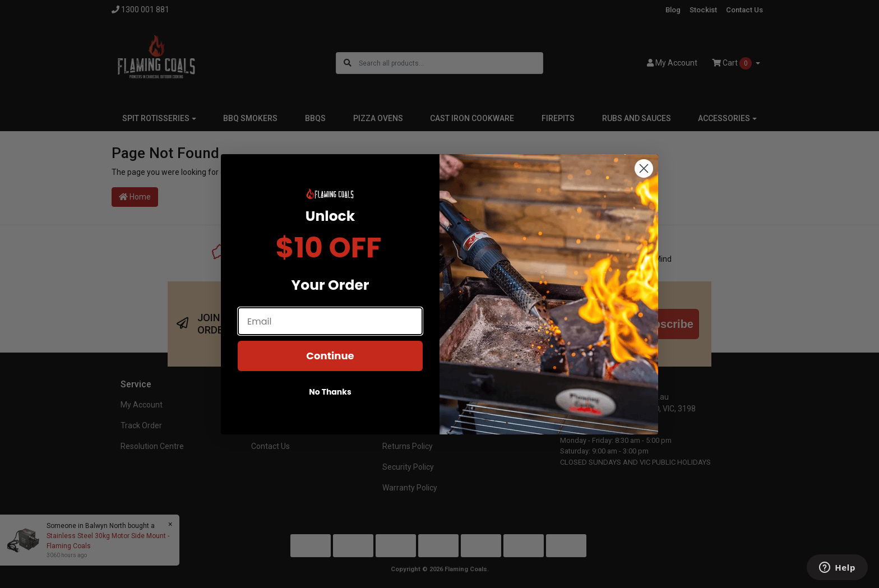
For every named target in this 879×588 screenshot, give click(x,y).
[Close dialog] (644, 181)
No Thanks (330, 405)
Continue (330, 369)
